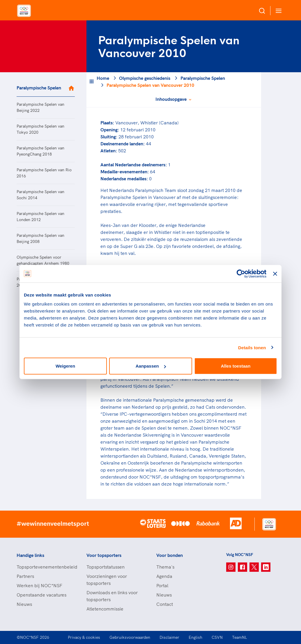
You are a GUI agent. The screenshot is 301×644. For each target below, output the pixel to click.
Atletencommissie (105, 609)
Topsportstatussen (106, 567)
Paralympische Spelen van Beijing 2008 (40, 238)
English (195, 637)
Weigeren (65, 366)
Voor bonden (170, 555)
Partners (25, 576)
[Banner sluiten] (275, 274)
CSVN (217, 637)
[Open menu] (277, 11)
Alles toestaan (236, 366)
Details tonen (252, 347)
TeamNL (240, 637)
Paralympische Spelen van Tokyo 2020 (40, 129)
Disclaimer (169, 637)
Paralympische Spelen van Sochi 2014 (40, 195)
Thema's (165, 567)
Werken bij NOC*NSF (39, 585)
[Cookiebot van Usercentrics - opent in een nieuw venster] (241, 274)
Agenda (164, 576)
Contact (165, 604)
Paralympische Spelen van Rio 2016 (44, 173)
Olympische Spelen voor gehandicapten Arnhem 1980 (43, 260)
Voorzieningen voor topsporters (107, 580)
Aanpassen (151, 366)
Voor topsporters (104, 555)
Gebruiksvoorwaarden (130, 637)
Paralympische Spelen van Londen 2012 (40, 217)
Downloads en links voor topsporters (112, 596)
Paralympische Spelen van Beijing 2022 (40, 107)
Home (103, 78)
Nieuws (24, 604)
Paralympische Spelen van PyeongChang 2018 (40, 151)
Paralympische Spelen (39, 88)
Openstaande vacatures (41, 595)
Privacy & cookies (84, 637)
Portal (162, 585)
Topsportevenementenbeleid (46, 567)
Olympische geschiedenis (145, 78)
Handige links (30, 555)
